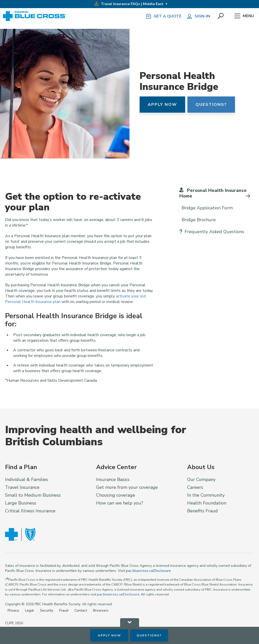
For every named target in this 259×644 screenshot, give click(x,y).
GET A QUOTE (163, 16)
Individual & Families (27, 479)
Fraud (64, 610)
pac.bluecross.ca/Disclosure (148, 571)
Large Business (21, 503)
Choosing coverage (116, 495)
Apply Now (162, 105)
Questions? (211, 105)
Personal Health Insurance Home (213, 193)
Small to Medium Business (33, 495)
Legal (29, 610)
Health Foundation (207, 503)
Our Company (201, 479)
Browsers (101, 610)
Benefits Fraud (202, 511)
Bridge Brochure (198, 220)
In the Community (206, 495)
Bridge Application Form (206, 208)
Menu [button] (244, 16)
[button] (221, 16)
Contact (81, 610)
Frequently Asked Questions (212, 232)
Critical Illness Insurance (30, 511)
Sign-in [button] (198, 16)
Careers (195, 487)
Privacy (13, 610)
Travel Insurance (22, 487)
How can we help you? (120, 503)
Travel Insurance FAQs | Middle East (129, 4)
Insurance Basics (113, 479)
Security (47, 610)
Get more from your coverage (127, 487)
